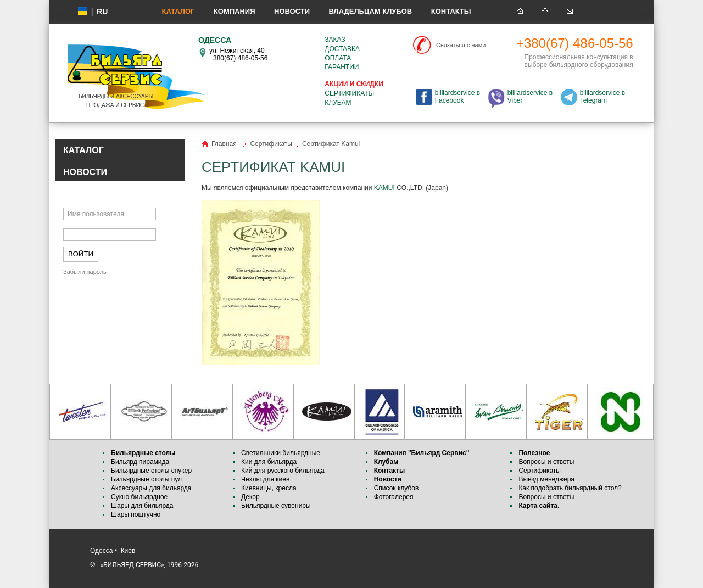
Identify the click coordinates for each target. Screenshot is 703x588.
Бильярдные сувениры (276, 506)
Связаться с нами (461, 45)
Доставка (342, 49)
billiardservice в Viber (530, 97)
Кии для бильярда (269, 462)
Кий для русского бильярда (283, 471)
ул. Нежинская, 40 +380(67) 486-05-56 (238, 54)
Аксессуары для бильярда (151, 488)
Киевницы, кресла (269, 488)
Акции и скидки (354, 84)
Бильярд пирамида (140, 462)
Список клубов (397, 488)
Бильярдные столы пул (146, 479)
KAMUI (384, 188)
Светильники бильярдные (281, 453)
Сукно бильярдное (139, 497)
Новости (292, 11)
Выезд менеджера (546, 479)
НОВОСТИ (85, 172)
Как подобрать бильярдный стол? (570, 488)
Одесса (101, 551)
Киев (128, 551)
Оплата (338, 58)
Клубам (338, 103)
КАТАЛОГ (83, 150)
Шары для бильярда (142, 506)
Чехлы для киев (265, 479)
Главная (224, 144)
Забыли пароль (85, 272)
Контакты (451, 11)
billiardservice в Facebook (457, 97)
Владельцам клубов (370, 11)
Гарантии (342, 67)
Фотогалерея (394, 497)
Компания (235, 11)
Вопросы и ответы (546, 462)
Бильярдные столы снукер (151, 471)
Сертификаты (349, 93)
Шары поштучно (136, 514)
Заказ (335, 40)
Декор (250, 497)
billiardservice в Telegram (602, 97)
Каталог (178, 11)
